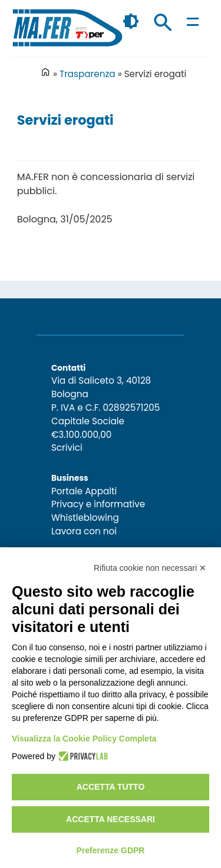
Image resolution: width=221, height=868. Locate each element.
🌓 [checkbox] (131, 21)
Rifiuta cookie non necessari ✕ (150, 568)
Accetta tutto (111, 787)
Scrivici (67, 448)
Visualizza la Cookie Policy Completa (84, 739)
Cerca (163, 22)
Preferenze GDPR (111, 850)
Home (45, 72)
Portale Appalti (84, 491)
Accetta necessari (111, 819)
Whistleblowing (85, 518)
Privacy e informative (98, 504)
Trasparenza (88, 74)
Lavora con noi (84, 531)
